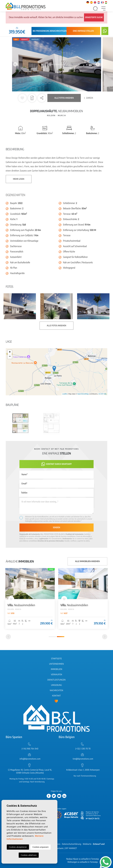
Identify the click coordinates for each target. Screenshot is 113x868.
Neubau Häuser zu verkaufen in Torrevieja (83, 859)
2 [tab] (61, 637)
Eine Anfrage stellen (83, 31)
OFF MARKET (71, 848)
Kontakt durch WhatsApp (56, 464)
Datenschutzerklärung (47, 519)
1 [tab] (52, 637)
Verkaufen (56, 675)
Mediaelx (59, 848)
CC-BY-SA (102, 394)
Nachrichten (56, 690)
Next (98, 64)
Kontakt (57, 696)
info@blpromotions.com (30, 759)
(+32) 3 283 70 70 (83, 749)
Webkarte (87, 844)
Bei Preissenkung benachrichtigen (50, 31)
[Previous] (8, 637)
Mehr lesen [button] (19, 179)
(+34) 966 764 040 (30, 749)
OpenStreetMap (83, 394)
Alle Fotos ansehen (64, 98)
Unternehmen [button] (56, 664)
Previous (15, 64)
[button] (42, 98)
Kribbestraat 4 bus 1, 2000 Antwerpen (83, 770)
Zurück (89, 98)
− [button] (10, 357)
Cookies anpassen (41, 847)
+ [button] (10, 352)
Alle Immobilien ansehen (87, 561)
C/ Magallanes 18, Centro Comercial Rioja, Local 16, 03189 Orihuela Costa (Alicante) (30, 771)
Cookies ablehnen (29, 855)
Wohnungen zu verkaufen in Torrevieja (83, 862)
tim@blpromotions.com (83, 759)
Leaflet (65, 394)
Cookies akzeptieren (18, 847)
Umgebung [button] (56, 685)
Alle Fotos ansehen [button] (56, 326)
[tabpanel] (30, 598)
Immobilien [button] (56, 669)
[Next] (105, 637)
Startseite (57, 659)
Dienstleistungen (56, 680)
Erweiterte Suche (94, 17)
